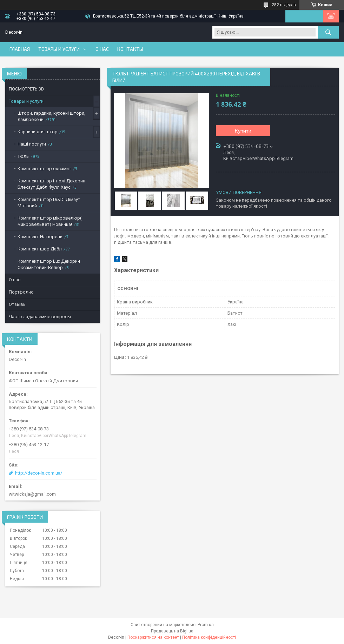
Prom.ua (206, 625)
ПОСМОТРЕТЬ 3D (27, 89)
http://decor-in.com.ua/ (39, 473)
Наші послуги (32, 144)
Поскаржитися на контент (153, 637)
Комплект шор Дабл (40, 249)
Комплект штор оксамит (44, 169)
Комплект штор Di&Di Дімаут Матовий (49, 203)
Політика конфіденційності (209, 637)
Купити (243, 131)
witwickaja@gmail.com (32, 494)
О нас (102, 49)
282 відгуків (284, 5)
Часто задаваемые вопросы (40, 317)
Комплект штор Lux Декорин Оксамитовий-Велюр (49, 264)
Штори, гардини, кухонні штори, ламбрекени (51, 116)
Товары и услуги (59, 49)
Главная (20, 49)
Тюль (23, 156)
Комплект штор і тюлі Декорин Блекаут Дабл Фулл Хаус (51, 184)
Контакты (130, 49)
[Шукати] (328, 32)
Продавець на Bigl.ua (172, 631)
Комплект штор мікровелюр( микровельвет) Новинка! (49, 221)
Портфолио (21, 292)
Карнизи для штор (38, 132)
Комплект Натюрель (40, 237)
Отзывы (18, 304)
